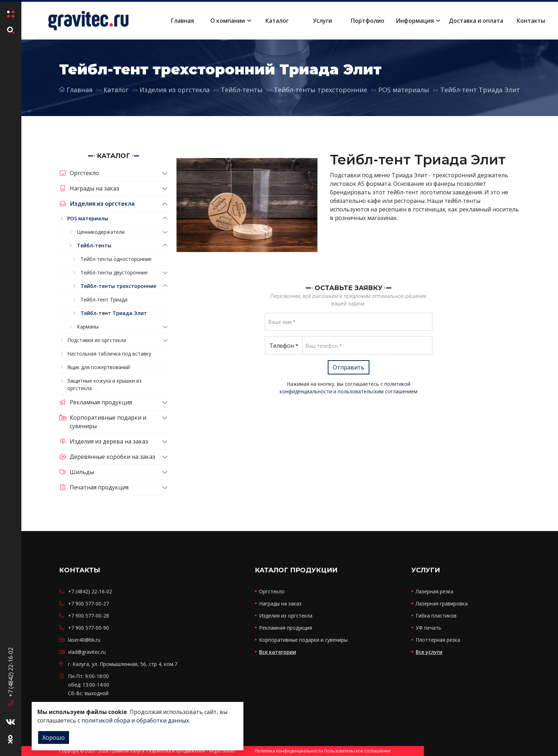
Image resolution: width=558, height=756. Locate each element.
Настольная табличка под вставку (109, 354)
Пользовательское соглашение (357, 751)
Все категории (278, 652)
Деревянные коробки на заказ (107, 457)
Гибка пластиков (436, 616)
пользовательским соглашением (378, 391)
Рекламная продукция (96, 402)
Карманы (88, 327)
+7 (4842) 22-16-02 (11, 669)
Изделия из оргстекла (175, 90)
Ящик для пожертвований (99, 367)
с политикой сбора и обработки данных (133, 720)
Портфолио (368, 21)
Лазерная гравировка (442, 603)
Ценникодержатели (101, 232)
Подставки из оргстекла (97, 340)
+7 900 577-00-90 (88, 628)
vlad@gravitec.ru (87, 652)
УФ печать (428, 628)
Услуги (322, 21)
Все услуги (429, 652)
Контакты (531, 21)
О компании (228, 21)
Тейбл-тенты (242, 90)
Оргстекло (79, 173)
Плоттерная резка (438, 640)
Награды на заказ (89, 188)
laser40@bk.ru (84, 640)
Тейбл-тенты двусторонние (114, 272)
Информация (415, 21)
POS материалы (404, 90)
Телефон (282, 346)
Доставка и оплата (476, 21)
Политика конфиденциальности (289, 751)
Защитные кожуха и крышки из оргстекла (104, 384)
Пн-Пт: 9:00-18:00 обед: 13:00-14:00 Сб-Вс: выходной (89, 685)
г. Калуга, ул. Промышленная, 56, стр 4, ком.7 (123, 664)
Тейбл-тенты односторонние (116, 259)
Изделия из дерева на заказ (104, 441)
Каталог (277, 21)
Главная (182, 21)
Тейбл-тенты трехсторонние (320, 90)
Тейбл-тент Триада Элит (480, 90)
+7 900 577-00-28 (88, 616)
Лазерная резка (435, 591)
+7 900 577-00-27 (88, 603)
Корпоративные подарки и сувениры (103, 422)
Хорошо (54, 737)
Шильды (77, 472)
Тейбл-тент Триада (104, 300)
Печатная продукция (94, 487)
